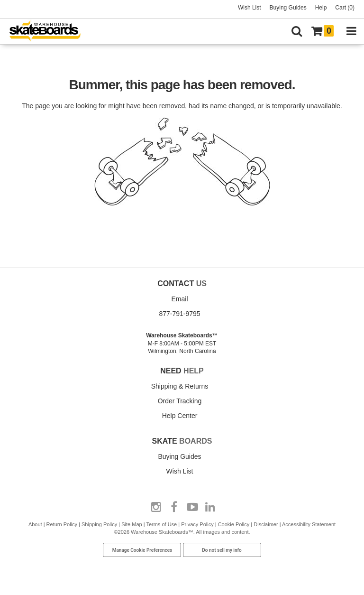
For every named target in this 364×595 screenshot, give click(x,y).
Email (179, 299)
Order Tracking (180, 401)
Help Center (180, 416)
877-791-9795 (179, 314)
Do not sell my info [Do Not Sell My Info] (222, 550)
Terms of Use (161, 524)
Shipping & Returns (180, 386)
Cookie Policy (234, 524)
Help (321, 8)
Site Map (132, 524)
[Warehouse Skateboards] (50, 32)
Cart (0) (345, 8)
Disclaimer (266, 524)
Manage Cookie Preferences (142, 550)
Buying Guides (288, 8)
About (35, 524)
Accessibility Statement (309, 524)
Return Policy (62, 524)
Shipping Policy (99, 524)
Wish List (250, 8)
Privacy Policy (197, 524)
